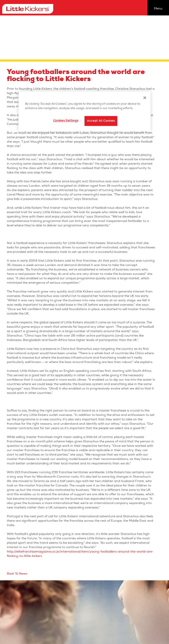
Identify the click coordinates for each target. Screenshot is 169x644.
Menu (158, 8)
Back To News (17, 574)
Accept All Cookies (101, 121)
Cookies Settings (66, 121)
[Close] (145, 98)
